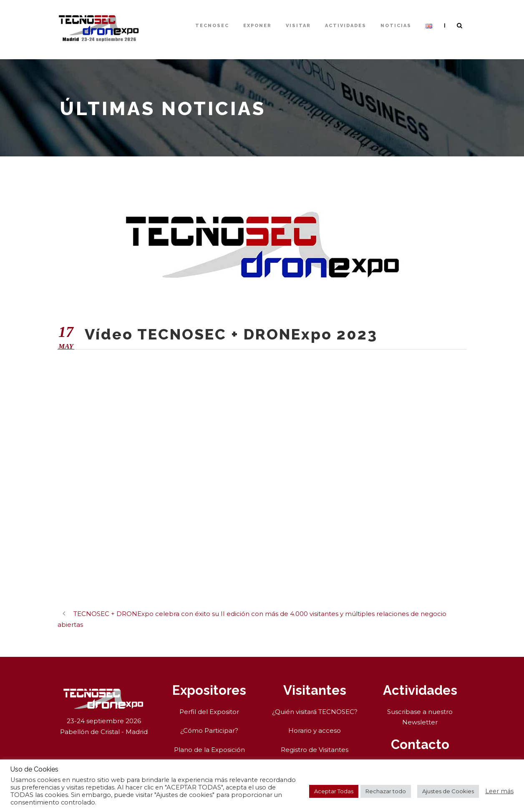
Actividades (346, 26)
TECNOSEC (212, 26)
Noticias (396, 26)
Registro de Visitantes (315, 750)
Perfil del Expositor (209, 712)
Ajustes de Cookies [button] (448, 791)
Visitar (298, 26)
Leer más (499, 791)
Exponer (257, 26)
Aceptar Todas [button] (334, 791)
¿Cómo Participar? (209, 730)
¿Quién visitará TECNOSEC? (315, 712)
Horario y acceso (315, 730)
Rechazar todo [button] (386, 791)
